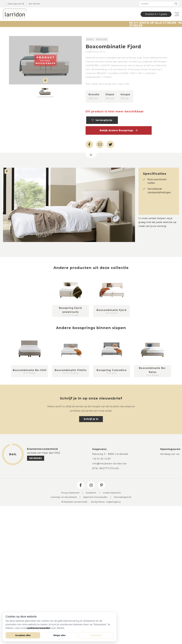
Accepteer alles (23, 635)
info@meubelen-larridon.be (109, 464)
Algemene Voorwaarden (95, 497)
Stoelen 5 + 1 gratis (156, 14)
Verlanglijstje (102, 120)
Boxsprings (102, 39)
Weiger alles (59, 635)
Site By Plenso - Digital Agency (106, 502)
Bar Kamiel (34, 4)
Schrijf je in (91, 419)
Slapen (90, 39)
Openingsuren (16, 4)
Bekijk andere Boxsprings (119, 130)
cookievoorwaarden (38, 628)
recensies (36, 458)
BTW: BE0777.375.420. (106, 468)
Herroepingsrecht (123, 497)
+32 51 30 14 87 (102, 459)
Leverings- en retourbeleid (64, 497)
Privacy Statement (70, 493)
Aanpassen (96, 635)
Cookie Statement (112, 493)
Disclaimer (91, 493)
